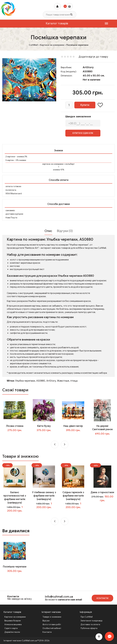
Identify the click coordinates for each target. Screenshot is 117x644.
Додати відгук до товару (93, 57)
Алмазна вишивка (13, 624)
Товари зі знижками (52, 617)
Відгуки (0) (65, 231)
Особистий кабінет (52, 628)
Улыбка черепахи (25, 381)
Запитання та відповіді (91, 621)
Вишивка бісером (13, 621)
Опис (48, 231)
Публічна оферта (89, 628)
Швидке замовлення (78, 117)
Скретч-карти (11, 628)
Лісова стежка (15, 426)
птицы (74, 381)
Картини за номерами (15, 617)
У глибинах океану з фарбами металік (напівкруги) (44, 496)
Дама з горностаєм (102, 492)
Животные (63, 381)
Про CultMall (87, 617)
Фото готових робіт (52, 624)
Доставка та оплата (90, 624)
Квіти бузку (44, 426)
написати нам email (70, 600)
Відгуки (46, 621)
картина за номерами (53, 164)
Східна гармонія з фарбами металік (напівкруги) (73, 496)
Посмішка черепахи (15, 567)
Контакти (13, 597)
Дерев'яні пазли (12, 632)
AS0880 (41, 381)
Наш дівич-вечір (73, 426)
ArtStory (88, 67)
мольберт (70, 164)
